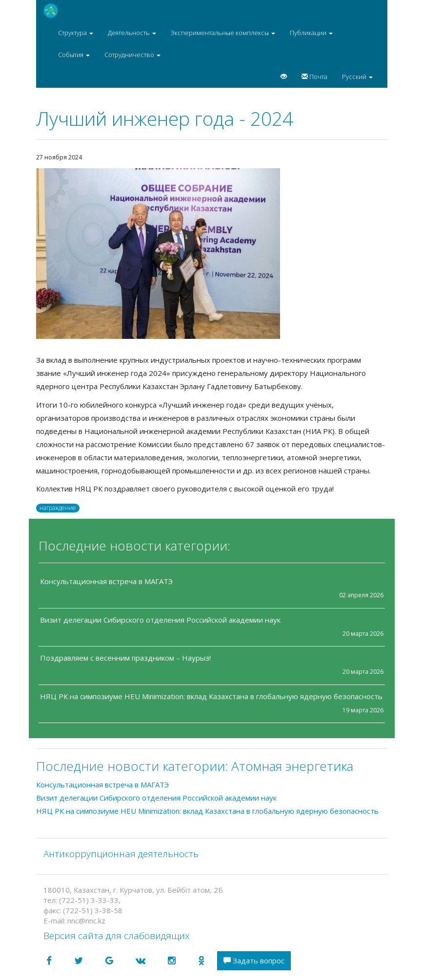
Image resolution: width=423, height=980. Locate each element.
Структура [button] (76, 33)
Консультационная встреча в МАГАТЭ (106, 581)
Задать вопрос (254, 960)
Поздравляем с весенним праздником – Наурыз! (125, 658)
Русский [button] (357, 77)
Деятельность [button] (132, 33)
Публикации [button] (311, 33)
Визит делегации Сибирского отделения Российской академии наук (160, 620)
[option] (212, 254)
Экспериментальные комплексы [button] (223, 33)
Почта (314, 77)
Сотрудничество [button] (132, 55)
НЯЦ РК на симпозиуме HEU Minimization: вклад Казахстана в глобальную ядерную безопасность (211, 696)
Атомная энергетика (292, 766)
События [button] (74, 55)
